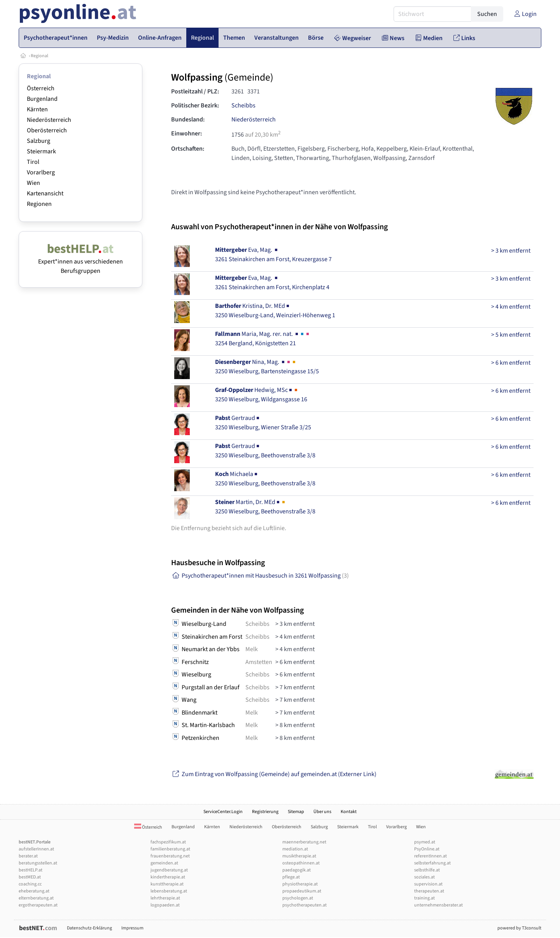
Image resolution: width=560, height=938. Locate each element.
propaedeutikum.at (302, 891)
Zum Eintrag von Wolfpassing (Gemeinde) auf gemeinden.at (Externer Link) (274, 774)
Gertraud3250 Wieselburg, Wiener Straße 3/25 (263, 423)
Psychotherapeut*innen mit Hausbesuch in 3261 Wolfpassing (260, 576)
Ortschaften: (188, 149)
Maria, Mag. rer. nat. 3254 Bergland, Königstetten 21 (263, 339)
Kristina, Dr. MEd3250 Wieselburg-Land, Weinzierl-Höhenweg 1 (275, 311)
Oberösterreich (47, 130)
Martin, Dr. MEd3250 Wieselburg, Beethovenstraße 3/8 (265, 507)
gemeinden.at (164, 863)
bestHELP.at (31, 870)
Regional (39, 56)
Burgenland (42, 99)
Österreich (41, 88)
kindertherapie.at (168, 877)
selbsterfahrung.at (432, 863)
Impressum (132, 928)
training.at (424, 898)
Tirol (33, 162)
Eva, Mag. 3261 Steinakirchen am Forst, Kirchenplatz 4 (272, 283)
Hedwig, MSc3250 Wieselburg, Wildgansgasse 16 (261, 395)
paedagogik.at (297, 870)
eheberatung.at (34, 891)
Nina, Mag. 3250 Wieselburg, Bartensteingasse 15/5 (267, 367)
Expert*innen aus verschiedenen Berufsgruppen (80, 262)
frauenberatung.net (170, 856)
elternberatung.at (36, 898)
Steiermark (41, 151)
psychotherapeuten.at (304, 905)
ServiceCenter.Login (223, 812)
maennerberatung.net (304, 842)
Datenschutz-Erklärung (89, 928)
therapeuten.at (429, 891)
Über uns (322, 812)
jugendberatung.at (169, 870)
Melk (252, 649)
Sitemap (296, 812)
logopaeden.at (165, 905)
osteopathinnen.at (301, 863)
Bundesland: (188, 119)
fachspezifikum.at (168, 842)
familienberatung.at (170, 849)
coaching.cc (30, 884)
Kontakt (349, 812)
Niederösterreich (49, 120)
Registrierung (265, 812)
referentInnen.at (430, 856)
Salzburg (38, 141)
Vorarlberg (41, 172)
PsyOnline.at (427, 849)
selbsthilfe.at (427, 870)
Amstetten (259, 662)
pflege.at (291, 877)
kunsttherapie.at (167, 884)
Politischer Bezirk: (195, 105)
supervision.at (428, 884)
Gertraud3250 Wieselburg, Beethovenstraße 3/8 (265, 451)
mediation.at (295, 849)
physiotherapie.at (300, 884)
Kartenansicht (45, 193)
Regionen (39, 204)
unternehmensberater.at (438, 905)
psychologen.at (298, 898)
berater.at (28, 856)
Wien (33, 183)
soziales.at (424, 877)
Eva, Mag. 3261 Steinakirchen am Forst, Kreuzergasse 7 (273, 255)
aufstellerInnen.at (36, 849)
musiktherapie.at (299, 856)
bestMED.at (30, 877)
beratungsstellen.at (38, 863)
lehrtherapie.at (165, 898)
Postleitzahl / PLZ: (195, 91)
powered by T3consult (519, 928)
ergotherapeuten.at (38, 905)
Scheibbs (243, 105)
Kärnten (37, 109)
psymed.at (425, 842)
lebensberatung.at (169, 891)
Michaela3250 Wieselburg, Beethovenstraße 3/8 (265, 479)
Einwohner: (186, 133)
